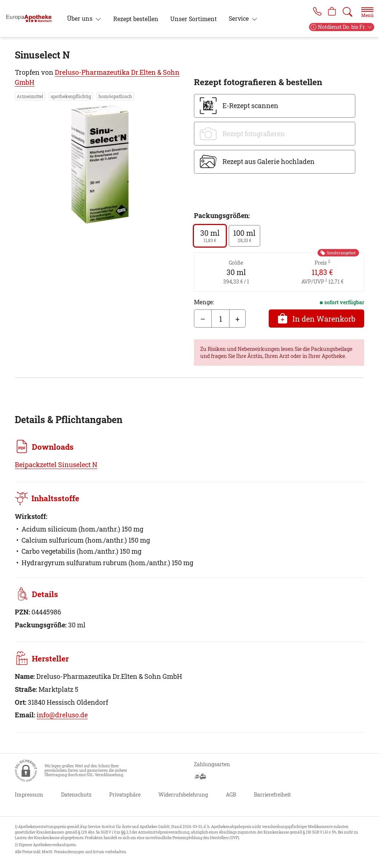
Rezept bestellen (136, 19)
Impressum (29, 795)
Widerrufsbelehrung (183, 795)
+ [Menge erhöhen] (237, 319)
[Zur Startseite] (32, 19)
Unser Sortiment (194, 19)
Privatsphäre (125, 795)
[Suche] (348, 12)
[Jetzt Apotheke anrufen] (315, 12)
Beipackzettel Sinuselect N (56, 465)
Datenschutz (76, 795)
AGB (231, 795)
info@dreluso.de (62, 715)
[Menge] (220, 319)
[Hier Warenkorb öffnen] (331, 12)
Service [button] (239, 18)
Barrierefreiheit (272, 795)
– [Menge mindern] (203, 319)
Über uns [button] (81, 18)
